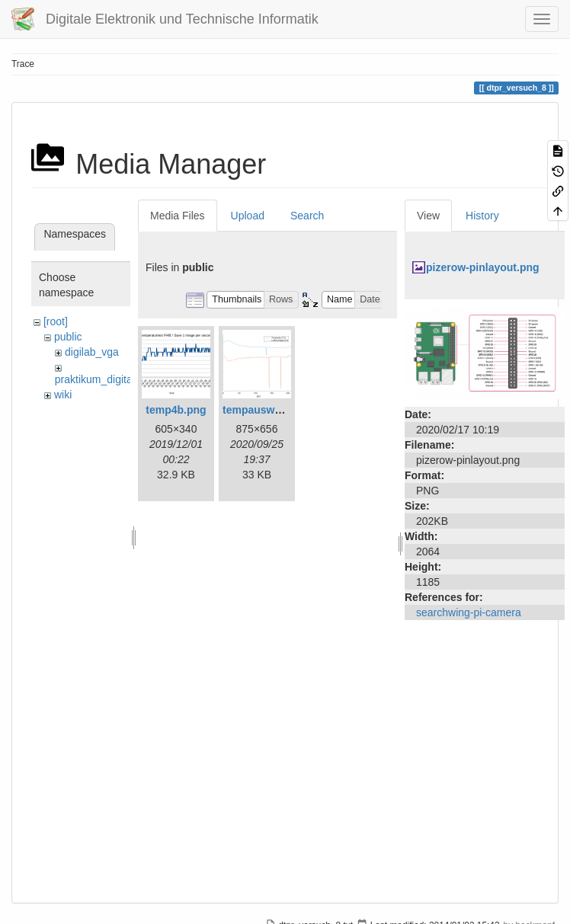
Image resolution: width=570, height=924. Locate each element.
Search (307, 216)
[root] (56, 321)
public (68, 337)
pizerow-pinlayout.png (483, 267)
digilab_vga (92, 352)
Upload (248, 216)
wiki (63, 395)
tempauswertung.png (277, 410)
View (428, 216)
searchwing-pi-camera (469, 612)
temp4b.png (176, 410)
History (482, 216)
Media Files (178, 216)
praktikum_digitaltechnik (112, 379)
